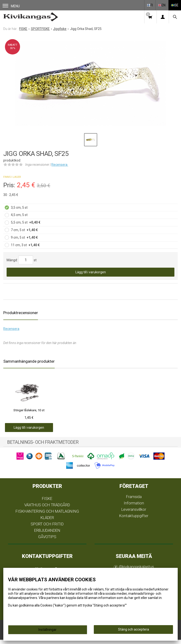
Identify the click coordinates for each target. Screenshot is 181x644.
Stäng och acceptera (134, 629)
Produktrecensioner (21, 313)
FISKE (47, 503)
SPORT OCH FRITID (47, 528)
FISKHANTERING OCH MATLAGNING (47, 515)
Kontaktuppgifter (134, 520)
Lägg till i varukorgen (91, 272)
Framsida (134, 501)
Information (134, 507)
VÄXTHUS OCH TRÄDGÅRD (47, 509)
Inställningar (47, 630)
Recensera (60, 165)
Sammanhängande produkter (29, 361)
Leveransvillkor (134, 514)
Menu (11, 6)
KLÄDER (47, 522)
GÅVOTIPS (47, 541)
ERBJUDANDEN (47, 535)
